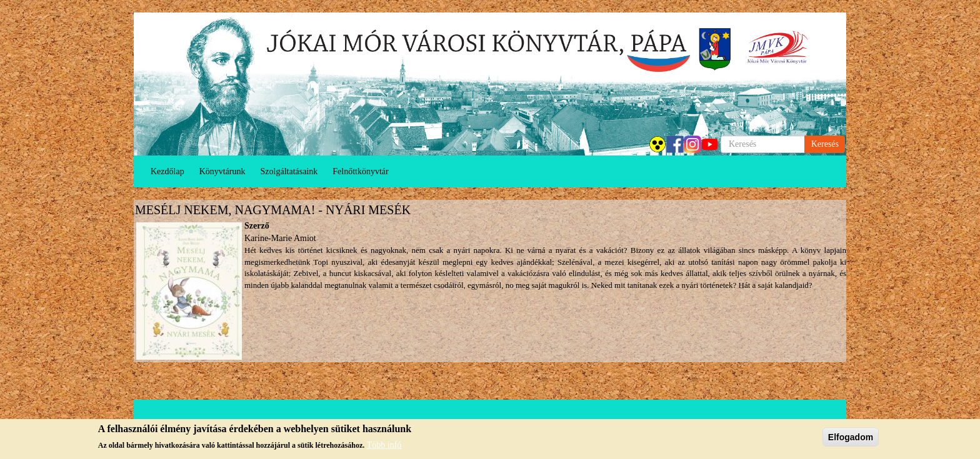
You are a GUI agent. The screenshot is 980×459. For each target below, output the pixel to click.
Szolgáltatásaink (289, 171)
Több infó (384, 445)
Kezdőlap (167, 171)
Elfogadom (851, 437)
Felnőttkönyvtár (360, 171)
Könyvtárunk (222, 171)
